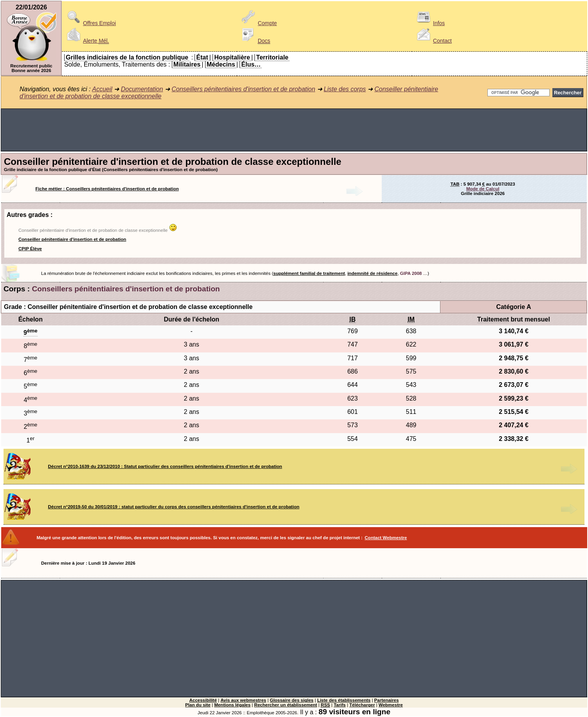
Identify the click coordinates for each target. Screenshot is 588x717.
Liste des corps (345, 89)
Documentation (142, 89)
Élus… (251, 64)
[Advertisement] (294, 130)
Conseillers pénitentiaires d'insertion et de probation (243, 89)
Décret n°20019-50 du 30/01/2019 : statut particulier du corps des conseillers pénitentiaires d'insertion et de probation (174, 507)
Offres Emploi (90, 23)
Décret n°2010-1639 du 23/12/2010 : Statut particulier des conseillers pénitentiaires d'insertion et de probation (165, 466)
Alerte (87, 41)
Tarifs (340, 705)
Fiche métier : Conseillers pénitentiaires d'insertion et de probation (107, 189)
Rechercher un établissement (286, 705)
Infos (429, 23)
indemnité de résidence (372, 273)
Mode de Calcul (483, 189)
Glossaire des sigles (291, 700)
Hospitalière (232, 57)
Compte (258, 23)
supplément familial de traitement (309, 273)
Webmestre (391, 705)
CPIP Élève (30, 249)
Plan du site (198, 705)
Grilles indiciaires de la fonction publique (127, 57)
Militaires (187, 64)
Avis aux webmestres (243, 700)
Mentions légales (232, 705)
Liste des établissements (344, 700)
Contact (433, 41)
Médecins (221, 64)
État (202, 57)
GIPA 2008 (411, 273)
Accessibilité (203, 700)
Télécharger (362, 705)
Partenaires (387, 700)
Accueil (102, 89)
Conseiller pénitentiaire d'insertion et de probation (72, 239)
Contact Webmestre (386, 538)
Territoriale (272, 57)
